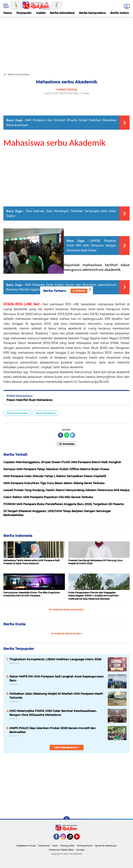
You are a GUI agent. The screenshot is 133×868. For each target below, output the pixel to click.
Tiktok (71, 838)
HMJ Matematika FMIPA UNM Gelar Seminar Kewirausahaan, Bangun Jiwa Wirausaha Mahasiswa (53, 713)
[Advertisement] (66, 43)
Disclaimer (44, 846)
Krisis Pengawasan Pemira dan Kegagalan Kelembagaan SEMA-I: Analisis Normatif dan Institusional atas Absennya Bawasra (93, 596)
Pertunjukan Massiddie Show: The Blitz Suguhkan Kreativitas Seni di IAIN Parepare (32, 594)
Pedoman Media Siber (61, 850)
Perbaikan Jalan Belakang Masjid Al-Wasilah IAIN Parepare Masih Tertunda (56, 696)
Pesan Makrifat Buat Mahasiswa (29, 400)
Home (8, 13)
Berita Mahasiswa (62, 13)
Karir (55, 846)
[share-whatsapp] (67, 435)
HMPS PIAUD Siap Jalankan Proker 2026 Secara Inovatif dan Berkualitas (53, 730)
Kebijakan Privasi (26, 846)
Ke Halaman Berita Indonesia (66, 610)
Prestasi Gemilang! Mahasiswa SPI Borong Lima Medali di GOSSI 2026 (95, 562)
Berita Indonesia (18, 536)
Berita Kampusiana (92, 13)
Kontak (80, 850)
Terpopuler (24, 13)
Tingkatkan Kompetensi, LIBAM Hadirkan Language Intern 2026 (55, 659)
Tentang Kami (85, 846)
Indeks (41, 13)
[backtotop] (67, 820)
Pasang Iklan (67, 846)
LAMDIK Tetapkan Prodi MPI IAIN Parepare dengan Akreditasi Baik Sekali (91, 246)
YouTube (79, 838)
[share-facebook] (61, 435)
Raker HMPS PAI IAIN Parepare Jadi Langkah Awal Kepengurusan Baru (57, 678)
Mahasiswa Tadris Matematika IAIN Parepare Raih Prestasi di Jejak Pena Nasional (32, 562)
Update (79, 291)
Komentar (66, 444)
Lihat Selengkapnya (66, 747)
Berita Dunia (14, 624)
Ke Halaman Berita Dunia (67, 634)
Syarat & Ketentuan (106, 846)
